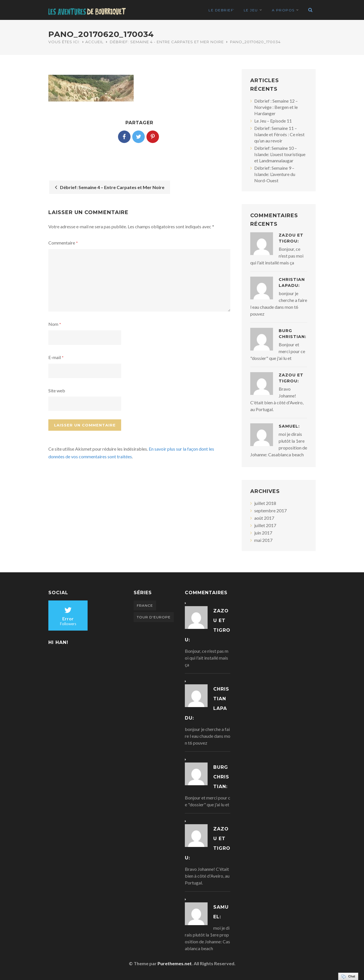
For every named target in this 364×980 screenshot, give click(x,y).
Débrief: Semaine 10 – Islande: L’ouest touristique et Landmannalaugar (280, 154)
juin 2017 (263, 533)
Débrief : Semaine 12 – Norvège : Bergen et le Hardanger (276, 107)
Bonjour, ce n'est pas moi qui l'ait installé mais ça (207, 658)
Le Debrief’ (222, 10)
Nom (55, 324)
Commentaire (63, 243)
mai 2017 (263, 540)
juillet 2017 (265, 525)
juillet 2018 (265, 503)
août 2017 (264, 518)
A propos (283, 10)
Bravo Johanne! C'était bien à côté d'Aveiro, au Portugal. (207, 876)
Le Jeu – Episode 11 (273, 121)
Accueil (94, 42)
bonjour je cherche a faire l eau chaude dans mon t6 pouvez (208, 736)
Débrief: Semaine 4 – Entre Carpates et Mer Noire (110, 187)
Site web (57, 390)
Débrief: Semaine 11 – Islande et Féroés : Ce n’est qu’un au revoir (279, 134)
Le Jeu (251, 10)
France (145, 605)
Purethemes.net (175, 963)
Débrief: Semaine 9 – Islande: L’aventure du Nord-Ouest (275, 174)
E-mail (56, 357)
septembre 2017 (270, 510)
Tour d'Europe (154, 617)
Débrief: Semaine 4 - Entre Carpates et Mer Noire (167, 42)
